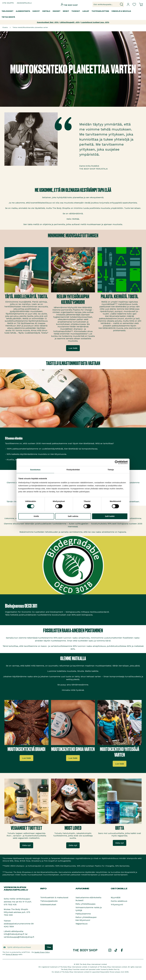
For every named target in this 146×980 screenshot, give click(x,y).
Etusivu (5, 27)
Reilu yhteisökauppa (85, 904)
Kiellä (36, 516)
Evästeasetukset (48, 905)
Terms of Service (12, 954)
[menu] (73, 14)
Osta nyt (26, 845)
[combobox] (108, 4)
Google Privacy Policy (42, 952)
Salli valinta (73, 516)
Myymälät (116, 897)
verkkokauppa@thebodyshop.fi (19, 937)
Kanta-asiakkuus (119, 901)
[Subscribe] (49, 947)
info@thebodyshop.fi (14, 934)
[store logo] (66, 4)
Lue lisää (73, 348)
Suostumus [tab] (35, 470)
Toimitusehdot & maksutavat (54, 897)
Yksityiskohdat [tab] (73, 470)
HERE (127, 972)
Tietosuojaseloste (49, 901)
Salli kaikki (110, 516)
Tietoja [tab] (111, 470)
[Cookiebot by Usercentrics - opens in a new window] (117, 462)
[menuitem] (7, 11)
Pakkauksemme (83, 914)
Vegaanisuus (81, 924)
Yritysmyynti (117, 905)
